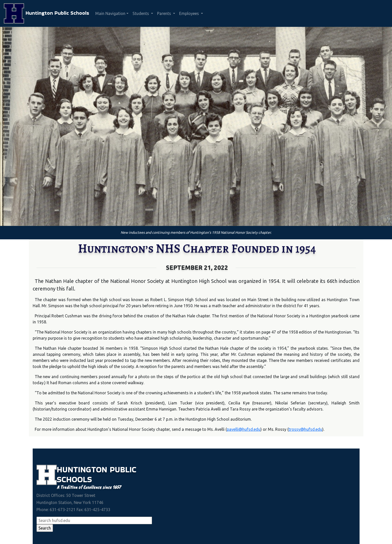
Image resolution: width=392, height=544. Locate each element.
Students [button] (141, 13)
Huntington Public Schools (46, 13)
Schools (74, 479)
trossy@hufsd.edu (305, 429)
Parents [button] (165, 13)
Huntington (83, 469)
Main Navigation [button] (110, 13)
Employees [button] (190, 13)
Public (123, 469)
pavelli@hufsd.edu (244, 429)
